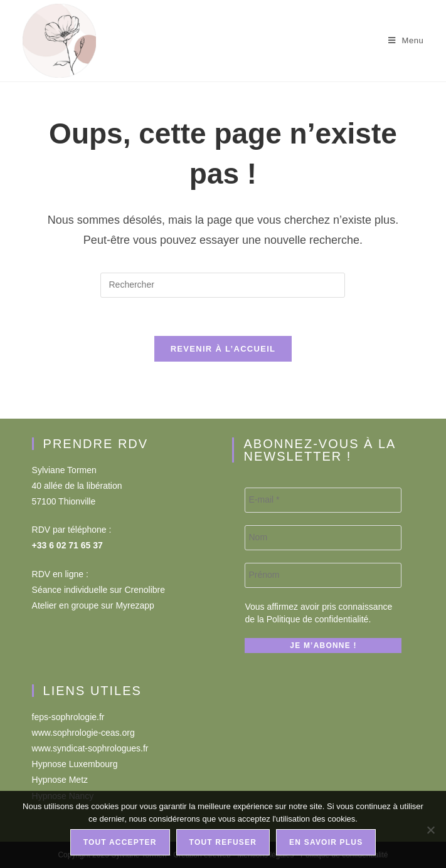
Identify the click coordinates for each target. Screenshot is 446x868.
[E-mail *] (323, 500)
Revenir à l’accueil (223, 349)
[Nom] (323, 538)
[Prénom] (323, 575)
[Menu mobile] (406, 40)
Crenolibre (145, 590)
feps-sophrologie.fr (68, 717)
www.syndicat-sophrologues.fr (90, 748)
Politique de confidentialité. (319, 619)
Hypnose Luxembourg (75, 764)
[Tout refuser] (430, 830)
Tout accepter (120, 842)
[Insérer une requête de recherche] (223, 285)
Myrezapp (135, 605)
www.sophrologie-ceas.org (83, 733)
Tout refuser (223, 842)
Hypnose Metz (60, 780)
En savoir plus (326, 842)
